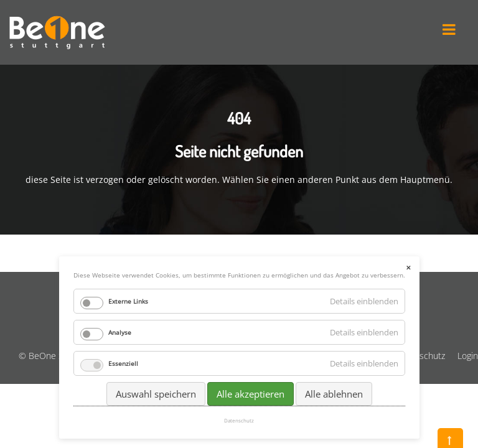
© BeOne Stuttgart (56, 356)
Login (468, 356)
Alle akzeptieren (251, 394)
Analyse (120, 332)
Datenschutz (420, 356)
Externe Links (128, 301)
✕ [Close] (408, 268)
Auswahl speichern (156, 394)
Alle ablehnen (334, 394)
